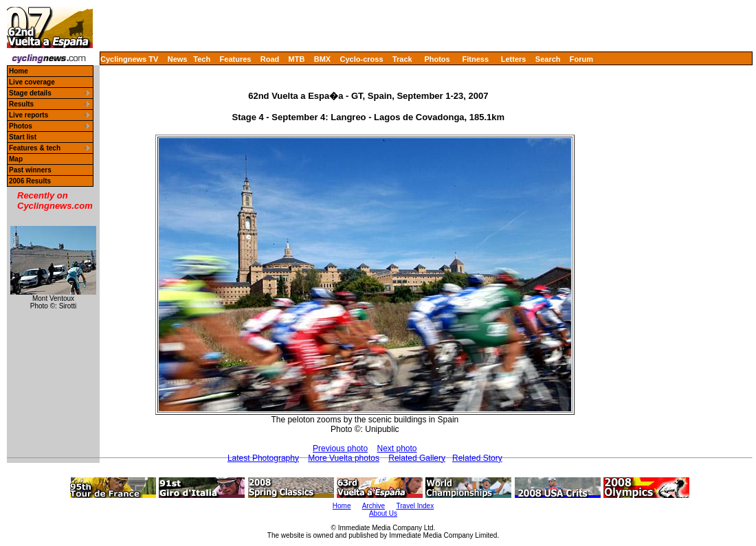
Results (21, 104)
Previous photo (340, 448)
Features (236, 59)
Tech (202, 59)
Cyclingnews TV (129, 59)
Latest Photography (263, 458)
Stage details (30, 93)
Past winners (30, 170)
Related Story (477, 458)
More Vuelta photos (344, 458)
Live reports (29, 115)
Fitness (475, 59)
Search (548, 59)
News (178, 59)
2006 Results (30, 181)
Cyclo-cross (362, 59)
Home (19, 71)
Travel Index (415, 506)
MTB (297, 59)
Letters (514, 59)
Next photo (397, 448)
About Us (383, 513)
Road (270, 59)
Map (16, 159)
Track (402, 59)
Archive (374, 506)
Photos (437, 59)
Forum (581, 59)
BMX (322, 59)
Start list (23, 137)
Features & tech (35, 148)
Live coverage (32, 82)
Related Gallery (417, 458)
